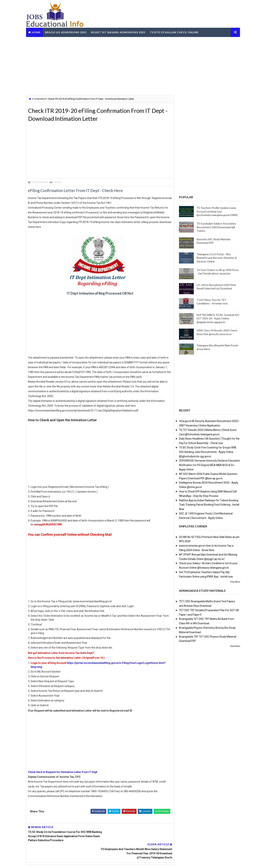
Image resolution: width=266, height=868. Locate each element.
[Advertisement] (133, 65)
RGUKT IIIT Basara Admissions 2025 (119, 32)
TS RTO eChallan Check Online (175, 32)
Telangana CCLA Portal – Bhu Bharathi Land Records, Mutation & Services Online (216, 258)
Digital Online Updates (87, 861)
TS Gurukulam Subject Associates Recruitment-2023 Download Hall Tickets (215, 227)
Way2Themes (47, 861)
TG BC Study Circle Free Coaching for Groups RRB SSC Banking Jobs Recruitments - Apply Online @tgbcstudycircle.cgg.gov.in (207, 452)
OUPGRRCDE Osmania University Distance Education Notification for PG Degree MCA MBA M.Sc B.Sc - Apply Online (209, 465)
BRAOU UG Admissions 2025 (67, 32)
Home (37, 32)
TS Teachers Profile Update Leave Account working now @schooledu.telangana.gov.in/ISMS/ (216, 211)
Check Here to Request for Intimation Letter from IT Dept (64, 772)
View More (234, 582)
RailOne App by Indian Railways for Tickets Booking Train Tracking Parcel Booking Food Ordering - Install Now (208, 505)
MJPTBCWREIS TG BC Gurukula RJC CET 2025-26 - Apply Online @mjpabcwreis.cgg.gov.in (217, 318)
